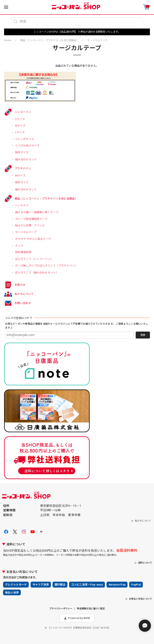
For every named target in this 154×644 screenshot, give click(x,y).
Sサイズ (20, 119)
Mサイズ (20, 126)
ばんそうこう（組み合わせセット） (37, 273)
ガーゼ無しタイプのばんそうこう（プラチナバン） (46, 266)
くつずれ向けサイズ (27, 146)
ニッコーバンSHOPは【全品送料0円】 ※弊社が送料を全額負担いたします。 (77, 32)
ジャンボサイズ (24, 139)
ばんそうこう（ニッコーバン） (34, 259)
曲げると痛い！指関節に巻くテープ (37, 212)
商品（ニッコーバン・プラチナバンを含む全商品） (49, 40)
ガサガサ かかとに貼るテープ (33, 239)
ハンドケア (22, 206)
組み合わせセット (26, 159)
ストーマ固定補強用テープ (31, 219)
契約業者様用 (23, 252)
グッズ (19, 246)
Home (8, 40)
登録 (143, 335)
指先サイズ (22, 152)
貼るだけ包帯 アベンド (30, 226)
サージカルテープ (26, 232)
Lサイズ (20, 132)
